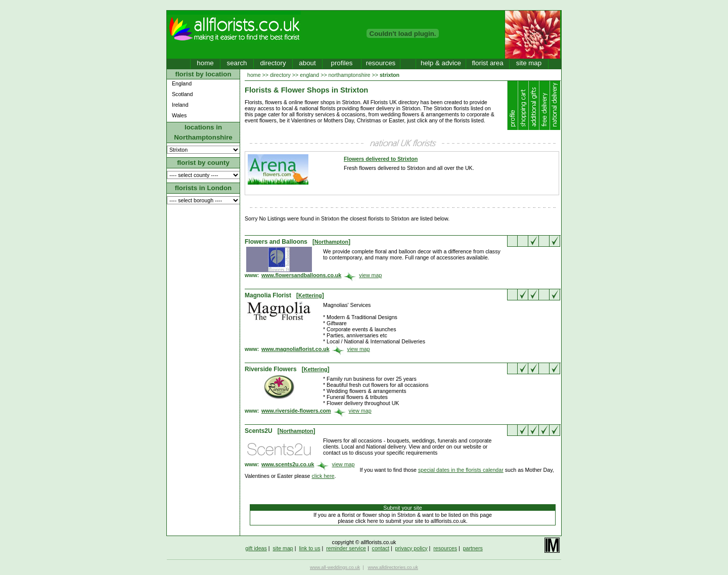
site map (529, 63)
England (182, 83)
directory (273, 63)
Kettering (310, 295)
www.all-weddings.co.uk (335, 567)
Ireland (180, 105)
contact (381, 548)
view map (370, 275)
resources (381, 63)
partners (473, 548)
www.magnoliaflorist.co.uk (295, 349)
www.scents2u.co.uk (288, 464)
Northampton (331, 242)
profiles (342, 63)
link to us (309, 548)
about (307, 63)
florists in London (203, 188)
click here (323, 476)
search (237, 63)
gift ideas (256, 548)
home (205, 63)
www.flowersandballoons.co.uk (301, 275)
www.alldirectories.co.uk (393, 567)
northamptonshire (350, 75)
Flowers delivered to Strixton (381, 159)
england (309, 75)
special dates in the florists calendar (461, 470)
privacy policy (412, 548)
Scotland (182, 94)
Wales (179, 115)
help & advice (441, 63)
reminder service (346, 548)
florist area (487, 63)
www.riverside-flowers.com (296, 411)
